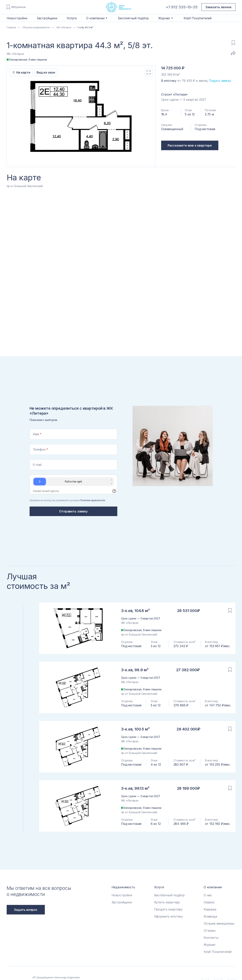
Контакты (211, 938)
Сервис (209, 902)
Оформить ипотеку (168, 916)
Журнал (209, 945)
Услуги (72, 18)
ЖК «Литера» (64, 27)
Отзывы (210, 931)
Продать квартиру (168, 909)
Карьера (210, 909)
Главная (11, 27)
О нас (208, 895)
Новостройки (17, 18)
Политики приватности (93, 500)
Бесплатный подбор (133, 18)
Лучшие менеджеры (219, 923)
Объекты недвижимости (36, 27)
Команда (210, 916)
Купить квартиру (167, 902)
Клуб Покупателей (198, 18)
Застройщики (47, 18)
